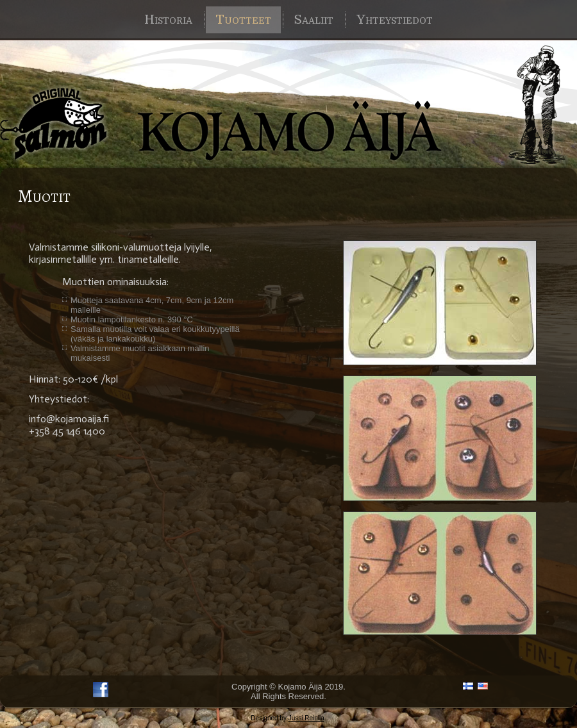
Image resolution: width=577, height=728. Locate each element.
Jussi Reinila (306, 718)
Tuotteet (243, 20)
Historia (168, 20)
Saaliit (314, 20)
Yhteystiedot (395, 20)
